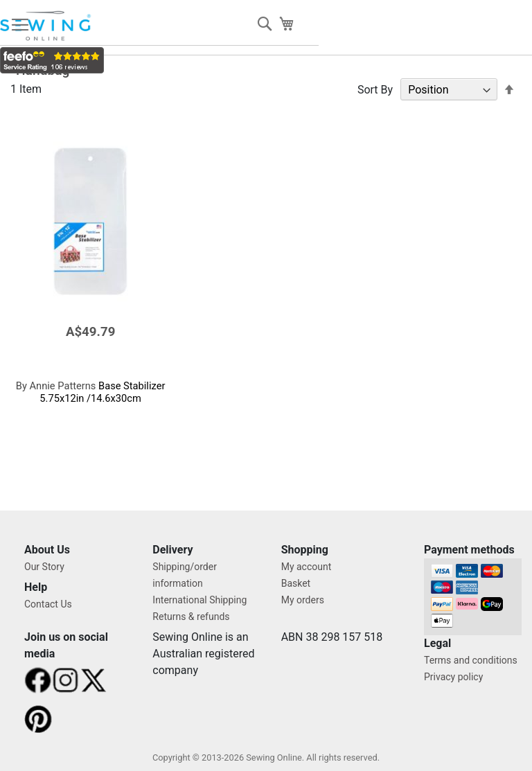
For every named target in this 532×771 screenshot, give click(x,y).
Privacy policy (453, 677)
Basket (296, 583)
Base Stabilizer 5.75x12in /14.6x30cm (91, 392)
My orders (303, 600)
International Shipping (199, 600)
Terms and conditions (471, 660)
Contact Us (48, 604)
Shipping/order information (185, 575)
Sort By (375, 90)
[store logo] (46, 26)
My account (307, 567)
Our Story (44, 567)
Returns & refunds (191, 617)
